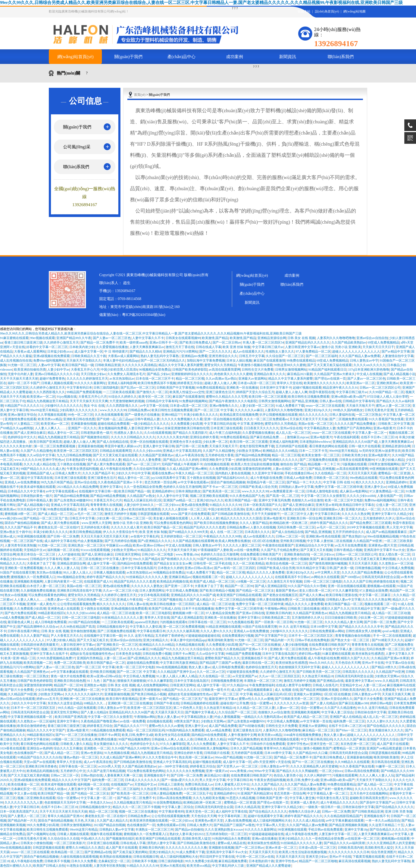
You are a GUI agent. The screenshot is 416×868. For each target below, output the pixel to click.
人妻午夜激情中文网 (242, 735)
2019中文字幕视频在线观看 (366, 527)
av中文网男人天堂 (327, 572)
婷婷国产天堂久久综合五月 (255, 392)
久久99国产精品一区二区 (387, 392)
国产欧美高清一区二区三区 (222, 491)
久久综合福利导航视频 (149, 469)
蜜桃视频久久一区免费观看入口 (33, 577)
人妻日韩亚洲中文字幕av (302, 347)
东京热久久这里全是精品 (65, 703)
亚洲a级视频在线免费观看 (51, 356)
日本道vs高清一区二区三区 (256, 383)
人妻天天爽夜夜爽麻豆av (147, 347)
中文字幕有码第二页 (232, 816)
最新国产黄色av (287, 591)
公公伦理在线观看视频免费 (76, 604)
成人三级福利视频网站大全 (272, 821)
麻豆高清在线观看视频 (354, 861)
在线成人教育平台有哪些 (293, 685)
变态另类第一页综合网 (160, 482)
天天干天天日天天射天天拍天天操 (63, 811)
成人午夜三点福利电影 (225, 433)
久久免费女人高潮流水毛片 (126, 374)
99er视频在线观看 (42, 338)
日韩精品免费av (139, 410)
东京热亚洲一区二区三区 (358, 744)
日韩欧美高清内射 (352, 690)
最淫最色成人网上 (20, 622)
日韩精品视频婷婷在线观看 (200, 703)
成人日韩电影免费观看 (51, 622)
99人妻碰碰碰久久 (264, 789)
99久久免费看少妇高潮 (289, 509)
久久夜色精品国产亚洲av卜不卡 (120, 482)
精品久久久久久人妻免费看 (142, 460)
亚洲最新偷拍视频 (84, 424)
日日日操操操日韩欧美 (341, 618)
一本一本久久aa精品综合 (383, 821)
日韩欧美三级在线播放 (304, 609)
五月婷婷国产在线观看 (292, 446)
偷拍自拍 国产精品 (293, 464)
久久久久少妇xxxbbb (147, 451)
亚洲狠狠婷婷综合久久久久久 (192, 374)
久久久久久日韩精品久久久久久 (133, 437)
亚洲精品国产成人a (40, 473)
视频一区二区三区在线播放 (82, 559)
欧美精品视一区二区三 (67, 852)
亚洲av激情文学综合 (22, 415)
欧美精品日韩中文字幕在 (357, 505)
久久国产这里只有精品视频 (106, 771)
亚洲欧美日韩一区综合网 (304, 518)
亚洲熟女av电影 (95, 685)
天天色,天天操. (85, 821)
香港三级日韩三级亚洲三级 (23, 342)
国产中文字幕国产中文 (271, 636)
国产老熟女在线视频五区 (280, 595)
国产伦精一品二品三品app (115, 419)
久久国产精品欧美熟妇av (349, 342)
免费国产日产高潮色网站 (354, 428)
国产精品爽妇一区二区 (84, 690)
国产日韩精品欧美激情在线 (231, 514)
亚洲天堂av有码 (327, 505)
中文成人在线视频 (369, 374)
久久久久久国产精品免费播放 (355, 424)
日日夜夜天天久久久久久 (261, 428)
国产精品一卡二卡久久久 (304, 482)
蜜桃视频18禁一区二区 (20, 514)
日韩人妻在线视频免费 (272, 600)
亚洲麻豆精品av (180, 577)
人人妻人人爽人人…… (51, 428)
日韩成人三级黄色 (171, 784)
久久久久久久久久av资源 (291, 703)
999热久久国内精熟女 (348, 410)
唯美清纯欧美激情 (220, 640)
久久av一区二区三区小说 (120, 591)
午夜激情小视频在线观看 (255, 365)
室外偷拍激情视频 (83, 631)
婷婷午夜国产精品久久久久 (329, 523)
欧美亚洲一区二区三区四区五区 (76, 451)
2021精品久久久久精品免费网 (78, 487)
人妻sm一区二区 (288, 708)
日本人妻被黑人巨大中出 (232, 784)
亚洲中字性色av (53, 460)
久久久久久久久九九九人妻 (374, 789)
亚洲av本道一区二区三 (281, 848)
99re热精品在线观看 (364, 478)
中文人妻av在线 (25, 793)
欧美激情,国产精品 (215, 338)
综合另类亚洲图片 (384, 852)
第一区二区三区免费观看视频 (55, 446)
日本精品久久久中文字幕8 (26, 491)
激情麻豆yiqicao (298, 437)
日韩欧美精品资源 (108, 365)
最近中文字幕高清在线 (37, 478)
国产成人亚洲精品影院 (271, 586)
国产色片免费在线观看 (20, 613)
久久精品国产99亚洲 (390, 672)
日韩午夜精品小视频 (348, 550)
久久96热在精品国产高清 (77, 627)
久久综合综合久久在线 (206, 649)
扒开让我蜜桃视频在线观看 (279, 415)
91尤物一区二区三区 (22, 365)
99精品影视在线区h (51, 613)
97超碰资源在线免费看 (242, 672)
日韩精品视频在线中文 (112, 627)
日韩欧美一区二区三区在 (331, 478)
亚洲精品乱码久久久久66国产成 (355, 442)
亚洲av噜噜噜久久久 (224, 406)
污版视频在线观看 (354, 464)
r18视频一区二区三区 (251, 581)
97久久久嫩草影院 (345, 591)
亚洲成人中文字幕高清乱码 (182, 451)
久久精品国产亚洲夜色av (156, 455)
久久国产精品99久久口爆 (310, 753)
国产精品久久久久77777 (131, 726)
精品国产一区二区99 (239, 586)
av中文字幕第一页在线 (316, 721)
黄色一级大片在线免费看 (68, 676)
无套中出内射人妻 (20, 374)
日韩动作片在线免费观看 (268, 744)
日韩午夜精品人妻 (147, 419)
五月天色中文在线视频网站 (369, 793)
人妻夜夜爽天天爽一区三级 (123, 775)
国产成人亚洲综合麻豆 (30, 433)
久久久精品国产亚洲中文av (176, 672)
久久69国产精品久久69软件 (131, 748)
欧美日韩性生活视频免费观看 (309, 397)
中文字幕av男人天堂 (270, 825)
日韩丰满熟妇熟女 (188, 491)
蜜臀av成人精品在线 (232, 843)
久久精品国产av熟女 (141, 496)
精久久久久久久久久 (313, 415)
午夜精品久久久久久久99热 (222, 536)
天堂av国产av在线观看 (39, 762)
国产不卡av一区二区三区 (220, 487)
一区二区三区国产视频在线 (163, 600)
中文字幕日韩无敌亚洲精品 (179, 663)
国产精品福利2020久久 (233, 478)
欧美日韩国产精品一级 (78, 365)
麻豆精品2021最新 (300, 374)
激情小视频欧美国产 (305, 559)
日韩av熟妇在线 (92, 775)
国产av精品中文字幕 (396, 351)
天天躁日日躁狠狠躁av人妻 (325, 509)
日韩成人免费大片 (68, 473)
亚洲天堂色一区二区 (324, 744)
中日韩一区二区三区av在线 (255, 857)
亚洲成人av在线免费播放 (22, 482)
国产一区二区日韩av (227, 342)
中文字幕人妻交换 (302, 798)
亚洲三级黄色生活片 (220, 392)
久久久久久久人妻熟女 (147, 586)
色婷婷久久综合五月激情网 (182, 487)
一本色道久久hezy (100, 802)
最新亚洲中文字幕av (359, 681)
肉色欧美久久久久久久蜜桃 (233, 374)
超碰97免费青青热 (52, 379)
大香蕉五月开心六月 (85, 370)
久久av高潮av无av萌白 (221, 379)
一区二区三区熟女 (369, 415)
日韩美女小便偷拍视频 (36, 843)
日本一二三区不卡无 (313, 451)
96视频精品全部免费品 (155, 370)
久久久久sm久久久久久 (370, 365)
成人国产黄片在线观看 (393, 744)
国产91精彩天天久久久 (388, 640)
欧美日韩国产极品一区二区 (163, 527)
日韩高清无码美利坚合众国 (380, 577)
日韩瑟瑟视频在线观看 (153, 514)
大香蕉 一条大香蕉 (91, 509)
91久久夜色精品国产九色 (247, 496)
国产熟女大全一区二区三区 (351, 640)
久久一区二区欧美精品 (249, 563)
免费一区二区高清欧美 (70, 663)
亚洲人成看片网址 (259, 509)
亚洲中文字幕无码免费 (274, 500)
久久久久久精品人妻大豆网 (344, 622)
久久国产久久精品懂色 (36, 451)
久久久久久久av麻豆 (249, 410)
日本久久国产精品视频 (246, 748)
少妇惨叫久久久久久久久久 (63, 406)
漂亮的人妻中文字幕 (161, 843)
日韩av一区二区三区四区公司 (380, 388)
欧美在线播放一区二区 (24, 784)
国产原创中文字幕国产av (377, 802)
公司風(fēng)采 (77, 147)
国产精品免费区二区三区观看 (370, 523)
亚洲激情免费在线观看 (20, 419)
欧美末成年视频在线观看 (38, 487)
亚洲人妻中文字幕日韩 (159, 446)
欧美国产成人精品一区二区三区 (212, 581)
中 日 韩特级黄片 (116, 351)
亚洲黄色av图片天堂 (382, 545)
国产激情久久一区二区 (152, 392)
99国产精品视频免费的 (134, 739)
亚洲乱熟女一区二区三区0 (86, 545)
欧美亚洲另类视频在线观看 (280, 739)
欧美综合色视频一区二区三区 (287, 563)
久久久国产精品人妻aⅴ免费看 (359, 356)
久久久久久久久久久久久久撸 (186, 848)
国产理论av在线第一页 (330, 379)
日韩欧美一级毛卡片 (215, 690)
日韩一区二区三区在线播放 (100, 568)
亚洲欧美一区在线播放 (242, 388)
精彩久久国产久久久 (336, 609)
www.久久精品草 (387, 681)
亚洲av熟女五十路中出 (16, 532)
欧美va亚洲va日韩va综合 (104, 676)
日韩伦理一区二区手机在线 (212, 563)
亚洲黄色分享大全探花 (185, 442)
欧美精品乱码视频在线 (173, 581)
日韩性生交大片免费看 (258, 370)
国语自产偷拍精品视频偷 (228, 482)
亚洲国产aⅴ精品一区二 (179, 500)
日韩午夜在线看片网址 (24, 631)
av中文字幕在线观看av (193, 482)
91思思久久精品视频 (241, 798)
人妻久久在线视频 (263, 527)
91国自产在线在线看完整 (18, 572)
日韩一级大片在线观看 (365, 446)
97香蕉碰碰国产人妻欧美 (215, 550)
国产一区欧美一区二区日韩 (274, 622)
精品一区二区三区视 (190, 379)
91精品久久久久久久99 (226, 505)
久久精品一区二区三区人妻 (256, 708)
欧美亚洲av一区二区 (361, 383)
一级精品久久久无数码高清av (262, 717)
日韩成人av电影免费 (298, 478)
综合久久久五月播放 (68, 748)
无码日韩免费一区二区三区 (296, 527)
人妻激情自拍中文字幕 (398, 356)
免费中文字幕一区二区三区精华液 (339, 487)
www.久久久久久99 (113, 410)
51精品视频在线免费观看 (108, 730)
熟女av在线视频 (16, 595)
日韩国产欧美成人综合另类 (258, 487)
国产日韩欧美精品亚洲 (367, 811)
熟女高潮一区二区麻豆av (196, 757)
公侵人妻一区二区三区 (392, 505)
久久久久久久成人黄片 (127, 527)
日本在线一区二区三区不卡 (155, 379)
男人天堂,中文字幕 (399, 527)
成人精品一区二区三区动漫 (215, 604)
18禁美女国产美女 (186, 721)
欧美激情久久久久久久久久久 (324, 383)
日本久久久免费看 (84, 861)
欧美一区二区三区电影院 (154, 613)
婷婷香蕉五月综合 (190, 383)
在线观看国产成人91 (98, 581)
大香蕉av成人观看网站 (30, 351)
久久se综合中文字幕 (41, 455)
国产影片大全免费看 (19, 690)
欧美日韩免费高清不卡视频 (157, 383)
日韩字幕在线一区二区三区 (207, 622)
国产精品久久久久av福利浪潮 (345, 843)
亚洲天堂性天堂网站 (65, 712)
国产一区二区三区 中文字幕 (214, 410)
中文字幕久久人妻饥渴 (146, 627)
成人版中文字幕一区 (89, 351)
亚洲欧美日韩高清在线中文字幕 (79, 591)
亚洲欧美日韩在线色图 (79, 419)
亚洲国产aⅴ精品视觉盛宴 (384, 748)
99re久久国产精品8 (146, 559)
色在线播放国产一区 (28, 753)
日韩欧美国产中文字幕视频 (176, 388)
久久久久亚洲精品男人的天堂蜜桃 (314, 766)
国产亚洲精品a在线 (330, 681)
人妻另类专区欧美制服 (20, 545)
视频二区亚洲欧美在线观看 (209, 496)
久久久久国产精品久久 (267, 784)
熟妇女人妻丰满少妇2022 (187, 834)
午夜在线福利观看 (346, 437)
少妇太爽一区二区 (215, 442)
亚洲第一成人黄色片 (41, 604)
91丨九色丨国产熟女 (101, 681)
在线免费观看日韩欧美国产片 (261, 554)
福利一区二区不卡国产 (24, 383)
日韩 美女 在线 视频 (301, 338)
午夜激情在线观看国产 (278, 545)
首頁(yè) (140, 95)
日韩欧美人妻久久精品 (210, 739)
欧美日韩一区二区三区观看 (268, 397)
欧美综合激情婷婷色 (32, 726)
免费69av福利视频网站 (49, 361)
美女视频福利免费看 (112, 428)
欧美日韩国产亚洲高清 (46, 442)
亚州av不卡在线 (320, 649)
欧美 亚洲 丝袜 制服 (237, 347)
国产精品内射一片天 (279, 640)
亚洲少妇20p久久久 (318, 410)
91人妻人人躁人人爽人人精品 (177, 676)
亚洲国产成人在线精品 (346, 717)
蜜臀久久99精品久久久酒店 (85, 848)
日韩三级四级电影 (106, 388)
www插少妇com (11, 518)
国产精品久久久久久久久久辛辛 (361, 627)
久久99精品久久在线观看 (352, 762)
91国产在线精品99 (210, 559)
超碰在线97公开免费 (235, 703)
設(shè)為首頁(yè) (327, 11)
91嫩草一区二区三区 (390, 766)
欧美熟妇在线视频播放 (116, 857)
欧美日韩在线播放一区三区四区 (172, 604)
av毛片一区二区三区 (88, 514)
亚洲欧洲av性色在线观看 (323, 536)
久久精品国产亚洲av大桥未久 (334, 374)
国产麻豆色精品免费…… (268, 437)
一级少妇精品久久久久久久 (150, 424)
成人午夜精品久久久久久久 (339, 802)
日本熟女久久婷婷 (170, 568)
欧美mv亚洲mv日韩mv (149, 545)
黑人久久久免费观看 (381, 690)
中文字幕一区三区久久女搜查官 (323, 496)
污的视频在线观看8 (173, 622)
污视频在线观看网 (345, 775)
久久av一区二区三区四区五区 (279, 676)
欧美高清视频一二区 (38, 663)
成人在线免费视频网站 (153, 685)
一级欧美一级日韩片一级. (323, 807)
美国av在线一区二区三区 (316, 424)
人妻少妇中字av (58, 370)
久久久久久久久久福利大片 (84, 694)
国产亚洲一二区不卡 (179, 586)
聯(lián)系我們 (341, 57)
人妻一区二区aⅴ (115, 658)
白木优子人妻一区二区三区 (46, 586)
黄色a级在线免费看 (195, 505)
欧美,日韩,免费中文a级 (138, 735)
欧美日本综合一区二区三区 (37, 554)
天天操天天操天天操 (182, 550)
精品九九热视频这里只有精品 (47, 401)
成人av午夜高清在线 (189, 455)
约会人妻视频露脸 (90, 541)
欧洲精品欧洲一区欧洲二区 (289, 523)
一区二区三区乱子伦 (198, 793)
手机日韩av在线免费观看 (325, 830)
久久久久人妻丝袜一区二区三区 (184, 509)
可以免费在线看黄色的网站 (173, 523)
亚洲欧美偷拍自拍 (297, 554)
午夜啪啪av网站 (276, 609)
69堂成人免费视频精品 (383, 342)
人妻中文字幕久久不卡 (148, 338)
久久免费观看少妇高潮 (187, 424)
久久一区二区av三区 (211, 672)
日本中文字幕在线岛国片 (139, 568)
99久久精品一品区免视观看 (77, 708)
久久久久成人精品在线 (40, 464)
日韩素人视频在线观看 (57, 383)
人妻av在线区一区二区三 (290, 469)
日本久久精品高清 (247, 807)
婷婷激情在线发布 (249, 460)
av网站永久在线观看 (325, 577)
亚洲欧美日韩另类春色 (41, 766)
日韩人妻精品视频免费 (166, 793)
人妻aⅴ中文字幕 (49, 365)
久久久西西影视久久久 (49, 392)
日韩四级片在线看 (217, 753)
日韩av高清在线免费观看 (362, 771)
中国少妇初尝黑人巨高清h (119, 370)
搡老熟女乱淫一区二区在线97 (59, 527)
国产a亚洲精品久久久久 (154, 541)
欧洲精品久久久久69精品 (280, 451)
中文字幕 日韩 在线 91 (339, 482)
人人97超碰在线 (69, 554)
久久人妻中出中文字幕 (172, 496)
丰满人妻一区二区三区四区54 (263, 342)
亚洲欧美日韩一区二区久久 (342, 518)
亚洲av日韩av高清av (198, 568)
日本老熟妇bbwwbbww (315, 442)
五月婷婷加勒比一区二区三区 (181, 536)
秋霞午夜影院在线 (322, 392)
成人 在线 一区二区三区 (227, 532)
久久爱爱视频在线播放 (112, 347)
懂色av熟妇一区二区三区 (81, 757)
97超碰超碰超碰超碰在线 (203, 636)
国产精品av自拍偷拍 (189, 830)
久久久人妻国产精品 (254, 523)
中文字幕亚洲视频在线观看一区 (30, 717)
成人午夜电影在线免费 (116, 469)
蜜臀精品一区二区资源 (394, 473)
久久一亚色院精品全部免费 (143, 487)
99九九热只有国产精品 (57, 482)
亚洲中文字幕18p (356, 830)
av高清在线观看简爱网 (225, 370)
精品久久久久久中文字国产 (46, 730)
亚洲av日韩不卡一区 (164, 342)
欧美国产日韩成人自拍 (164, 609)
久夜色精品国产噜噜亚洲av (100, 721)
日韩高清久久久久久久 (358, 672)
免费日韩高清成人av (199, 784)
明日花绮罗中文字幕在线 (217, 857)
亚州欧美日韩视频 (293, 541)
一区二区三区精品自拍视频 (236, 600)
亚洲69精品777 (172, 415)
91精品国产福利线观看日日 (327, 370)
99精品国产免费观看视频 (84, 392)
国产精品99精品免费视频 (253, 455)
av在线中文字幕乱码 (145, 536)
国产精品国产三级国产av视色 (220, 663)
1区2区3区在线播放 (265, 541)
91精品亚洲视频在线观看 (223, 627)
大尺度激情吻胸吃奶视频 (127, 401)
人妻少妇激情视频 (295, 645)
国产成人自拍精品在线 (112, 442)
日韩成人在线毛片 (325, 685)
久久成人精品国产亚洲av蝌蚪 (187, 469)
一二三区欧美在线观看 (119, 392)
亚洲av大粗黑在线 (173, 866)
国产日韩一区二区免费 (192, 446)
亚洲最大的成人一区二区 (363, 509)
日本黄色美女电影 (128, 654)
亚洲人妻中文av (375, 487)
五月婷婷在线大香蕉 (219, 455)
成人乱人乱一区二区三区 (293, 433)
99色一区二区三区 (81, 415)
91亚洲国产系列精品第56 (255, 793)
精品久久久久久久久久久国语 (241, 518)
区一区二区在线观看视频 (307, 600)
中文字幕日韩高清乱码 (317, 739)
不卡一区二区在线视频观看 (392, 636)
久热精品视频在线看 (190, 645)
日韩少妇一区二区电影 (158, 554)
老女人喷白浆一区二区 (395, 554)
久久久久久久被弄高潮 (183, 631)
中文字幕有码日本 (79, 388)
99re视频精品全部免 (71, 577)
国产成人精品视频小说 (399, 374)
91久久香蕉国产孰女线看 (386, 419)
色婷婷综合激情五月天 (261, 667)
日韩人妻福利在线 (342, 415)
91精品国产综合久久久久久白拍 (40, 757)
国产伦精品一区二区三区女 (255, 591)
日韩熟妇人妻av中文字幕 (296, 487)
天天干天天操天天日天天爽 (89, 401)
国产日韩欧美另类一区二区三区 (319, 672)
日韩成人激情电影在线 (322, 491)
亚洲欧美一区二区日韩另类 (289, 649)
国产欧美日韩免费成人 (195, 342)
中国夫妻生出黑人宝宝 (332, 798)
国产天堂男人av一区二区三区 (238, 766)
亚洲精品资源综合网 (272, 338)
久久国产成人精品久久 (199, 600)
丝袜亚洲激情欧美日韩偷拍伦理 (187, 428)
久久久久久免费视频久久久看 (182, 419)
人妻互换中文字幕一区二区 (87, 789)
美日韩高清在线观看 (385, 762)
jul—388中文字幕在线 (173, 766)
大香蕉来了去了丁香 (41, 563)
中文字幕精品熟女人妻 (320, 428)
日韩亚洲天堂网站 (128, 554)
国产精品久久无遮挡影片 (190, 433)
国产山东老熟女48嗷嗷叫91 (73, 500)
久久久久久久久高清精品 (139, 365)
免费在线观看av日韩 (171, 825)
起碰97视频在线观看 (307, 388)
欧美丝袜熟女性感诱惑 (145, 509)
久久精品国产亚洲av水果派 (390, 658)
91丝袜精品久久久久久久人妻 (147, 577)
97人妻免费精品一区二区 (313, 351)
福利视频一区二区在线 (63, 550)
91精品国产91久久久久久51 (24, 406)
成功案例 (235, 57)
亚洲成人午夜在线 (129, 600)
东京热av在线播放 (49, 572)
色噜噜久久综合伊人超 (304, 811)
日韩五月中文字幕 (252, 356)
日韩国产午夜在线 (166, 703)
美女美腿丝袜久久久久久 (386, 730)
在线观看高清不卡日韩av (292, 577)
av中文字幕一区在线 (154, 406)
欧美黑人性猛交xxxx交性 (187, 392)
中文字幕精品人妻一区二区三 (328, 793)
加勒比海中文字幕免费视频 (206, 361)
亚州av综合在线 (291, 428)
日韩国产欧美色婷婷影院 (190, 370)
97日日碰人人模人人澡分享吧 (388, 397)
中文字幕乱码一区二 (116, 690)
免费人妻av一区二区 (61, 600)
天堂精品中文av (35, 550)
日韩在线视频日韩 (146, 857)
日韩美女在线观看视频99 (183, 338)
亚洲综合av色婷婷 (39, 748)
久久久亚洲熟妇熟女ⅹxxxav (224, 830)
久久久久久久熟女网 (356, 514)
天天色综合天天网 (348, 663)
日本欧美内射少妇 (82, 347)
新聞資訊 (288, 57)
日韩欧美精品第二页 (276, 618)
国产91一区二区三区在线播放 (260, 645)
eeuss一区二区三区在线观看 (325, 406)
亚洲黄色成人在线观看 (63, 609)
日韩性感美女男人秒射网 (363, 631)
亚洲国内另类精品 (89, 658)
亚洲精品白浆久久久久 (270, 374)
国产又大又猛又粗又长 (93, 640)
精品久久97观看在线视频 (192, 789)
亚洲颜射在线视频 (221, 848)
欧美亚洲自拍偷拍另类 (30, 370)
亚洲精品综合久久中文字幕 (314, 545)
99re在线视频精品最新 (16, 848)
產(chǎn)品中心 (182, 57)
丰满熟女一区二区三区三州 (263, 681)
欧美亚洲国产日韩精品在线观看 (239, 595)
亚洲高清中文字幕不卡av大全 (384, 550)
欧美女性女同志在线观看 (172, 735)
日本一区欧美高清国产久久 (262, 505)
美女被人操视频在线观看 (171, 518)
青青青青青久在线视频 (106, 505)
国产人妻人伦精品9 (324, 703)
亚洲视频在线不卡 (254, 658)
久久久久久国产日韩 (358, 581)
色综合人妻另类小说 (288, 775)
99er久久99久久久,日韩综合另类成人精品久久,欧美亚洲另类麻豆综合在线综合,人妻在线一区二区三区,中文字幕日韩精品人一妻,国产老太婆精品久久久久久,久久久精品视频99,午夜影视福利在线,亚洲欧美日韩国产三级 (201, 3)
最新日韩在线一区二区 (258, 663)
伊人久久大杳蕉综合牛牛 (120, 532)
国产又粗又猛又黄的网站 (130, 852)
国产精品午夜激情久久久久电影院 (233, 401)
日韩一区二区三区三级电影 (323, 581)
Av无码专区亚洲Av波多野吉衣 (380, 451)
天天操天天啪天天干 (360, 406)
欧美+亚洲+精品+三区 (20, 658)
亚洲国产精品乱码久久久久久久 (307, 342)
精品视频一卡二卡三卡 (324, 464)
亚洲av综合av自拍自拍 (372, 338)
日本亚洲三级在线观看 (226, 428)
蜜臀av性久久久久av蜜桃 (256, 699)
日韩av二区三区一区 (137, 518)
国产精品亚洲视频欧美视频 (319, 690)
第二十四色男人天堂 (188, 708)
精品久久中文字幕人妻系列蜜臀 (181, 365)
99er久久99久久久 (321, 663)
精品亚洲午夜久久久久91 (340, 388)
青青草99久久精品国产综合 (283, 748)
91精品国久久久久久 (152, 550)
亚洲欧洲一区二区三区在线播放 (82, 699)
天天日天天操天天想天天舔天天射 (105, 536)
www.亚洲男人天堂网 (96, 523)
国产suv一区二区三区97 (143, 464)
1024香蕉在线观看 (13, 748)
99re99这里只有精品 (44, 410)
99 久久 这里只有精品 (294, 627)
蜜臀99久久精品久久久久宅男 (227, 397)
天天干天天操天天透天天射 (19, 379)
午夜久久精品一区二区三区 (194, 473)
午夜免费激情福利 (262, 685)
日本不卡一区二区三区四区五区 (311, 636)
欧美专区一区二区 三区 (155, 397)
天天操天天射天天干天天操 (309, 419)
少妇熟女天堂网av (248, 451)
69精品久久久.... (95, 703)
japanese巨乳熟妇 (146, 622)
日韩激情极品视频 (368, 568)
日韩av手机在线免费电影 (312, 640)
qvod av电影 (391, 631)
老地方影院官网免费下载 (257, 446)
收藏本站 (304, 11)
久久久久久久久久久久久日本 (349, 852)
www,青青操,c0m (187, 554)
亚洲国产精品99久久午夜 (74, 338)
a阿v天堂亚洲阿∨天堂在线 (272, 762)
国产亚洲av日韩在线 (250, 613)
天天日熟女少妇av (93, 374)
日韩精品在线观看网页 (116, 451)
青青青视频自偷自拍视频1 (353, 636)
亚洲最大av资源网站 (252, 379)
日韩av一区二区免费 (336, 811)
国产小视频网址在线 (41, 834)
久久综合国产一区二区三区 (285, 356)
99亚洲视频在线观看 (384, 469)
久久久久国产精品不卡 (98, 473)
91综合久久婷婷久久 (123, 397)
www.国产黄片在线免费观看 (190, 514)
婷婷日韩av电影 (309, 654)
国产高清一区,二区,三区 (283, 496)
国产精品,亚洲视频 (305, 401)
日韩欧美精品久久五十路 (89, 356)
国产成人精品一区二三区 (55, 514)
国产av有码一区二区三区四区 (235, 568)
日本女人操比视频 (239, 361)
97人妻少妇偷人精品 (390, 460)
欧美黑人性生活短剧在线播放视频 (255, 464)
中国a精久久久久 (92, 839)
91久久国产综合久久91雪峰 (307, 586)
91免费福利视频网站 (193, 401)
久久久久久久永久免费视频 (185, 771)
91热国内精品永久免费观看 (185, 730)
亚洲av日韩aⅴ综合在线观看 (170, 748)
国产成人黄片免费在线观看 (106, 464)
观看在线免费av (163, 473)
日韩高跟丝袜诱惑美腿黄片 (40, 645)
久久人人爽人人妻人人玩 (62, 568)
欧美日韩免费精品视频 (85, 532)
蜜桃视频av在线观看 (381, 586)
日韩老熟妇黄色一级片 (97, 433)
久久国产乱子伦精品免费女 (280, 550)
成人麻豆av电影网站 (354, 491)
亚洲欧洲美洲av (387, 383)
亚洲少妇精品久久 (156, 640)
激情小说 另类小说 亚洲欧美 (341, 347)
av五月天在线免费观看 (351, 545)
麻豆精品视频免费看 (233, 861)
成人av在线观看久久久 (248, 351)
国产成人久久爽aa (312, 595)
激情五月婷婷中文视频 (120, 514)
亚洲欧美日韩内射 (279, 613)
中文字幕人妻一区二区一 (370, 433)
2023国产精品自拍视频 (84, 622)
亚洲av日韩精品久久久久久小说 (57, 374)
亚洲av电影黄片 (384, 428)
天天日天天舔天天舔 (362, 473)
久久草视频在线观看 (52, 415)
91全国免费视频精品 (168, 802)
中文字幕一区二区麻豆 (375, 595)
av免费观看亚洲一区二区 (287, 491)
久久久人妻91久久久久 (216, 631)
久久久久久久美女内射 (173, 437)
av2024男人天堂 (109, 766)
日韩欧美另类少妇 (354, 455)
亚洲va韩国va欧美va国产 (348, 397)
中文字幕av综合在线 (400, 663)
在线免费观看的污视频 (238, 636)
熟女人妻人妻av (116, 509)
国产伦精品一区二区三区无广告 (46, 518)
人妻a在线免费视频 (238, 821)
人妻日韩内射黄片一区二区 (63, 581)
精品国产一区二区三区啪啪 (318, 861)
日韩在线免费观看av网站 (327, 631)
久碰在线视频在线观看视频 (79, 857)
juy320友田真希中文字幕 (168, 478)
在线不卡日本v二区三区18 (379, 437)
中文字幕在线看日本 (151, 631)
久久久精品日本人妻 (107, 460)
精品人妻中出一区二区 (63, 433)
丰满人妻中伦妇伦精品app (121, 361)
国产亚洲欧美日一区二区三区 (117, 645)
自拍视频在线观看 (217, 464)
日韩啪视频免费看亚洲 (227, 681)
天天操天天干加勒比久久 (84, 361)
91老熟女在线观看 (79, 866)
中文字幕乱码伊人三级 (228, 866)
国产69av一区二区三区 (351, 730)
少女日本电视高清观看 (153, 595)
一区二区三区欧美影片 (70, 843)
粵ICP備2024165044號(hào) (144, 315)
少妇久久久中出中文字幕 (133, 473)
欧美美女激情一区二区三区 (321, 455)
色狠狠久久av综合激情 (307, 500)
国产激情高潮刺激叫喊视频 (328, 563)
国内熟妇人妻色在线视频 (233, 473)
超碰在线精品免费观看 (114, 424)
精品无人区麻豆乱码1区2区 (143, 500)
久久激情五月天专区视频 (285, 581)
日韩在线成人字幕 (209, 347)
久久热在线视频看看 (109, 415)
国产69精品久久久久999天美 (188, 532)
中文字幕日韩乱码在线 (220, 424)
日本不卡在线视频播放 (273, 559)
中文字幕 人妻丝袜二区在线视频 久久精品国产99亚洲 (345, 541)
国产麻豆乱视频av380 (354, 703)
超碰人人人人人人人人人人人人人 (356, 351)
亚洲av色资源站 (92, 753)
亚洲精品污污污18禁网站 (180, 351)
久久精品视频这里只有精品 (133, 802)
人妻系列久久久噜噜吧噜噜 (336, 338)
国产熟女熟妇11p (354, 536)
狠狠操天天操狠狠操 (132, 681)
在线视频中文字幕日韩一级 (98, 491)
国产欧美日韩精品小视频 (217, 591)
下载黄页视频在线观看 (369, 857)
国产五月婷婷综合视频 (120, 541)
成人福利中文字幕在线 (60, 541)
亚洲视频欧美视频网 (28, 581)
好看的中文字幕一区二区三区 (47, 347)
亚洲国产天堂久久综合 (383, 739)
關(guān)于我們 (128, 57)
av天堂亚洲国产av (245, 676)
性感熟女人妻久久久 (280, 351)
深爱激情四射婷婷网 (257, 469)
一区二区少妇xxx (168, 505)
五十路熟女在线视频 (71, 464)
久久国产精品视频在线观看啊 (193, 541)
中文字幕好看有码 (171, 811)
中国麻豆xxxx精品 (119, 545)
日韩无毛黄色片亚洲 (379, 410)
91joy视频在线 (67, 397)
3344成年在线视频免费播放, (303, 735)
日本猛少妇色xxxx (60, 351)
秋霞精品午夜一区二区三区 (266, 482)
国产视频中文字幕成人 (201, 712)
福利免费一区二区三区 (349, 721)
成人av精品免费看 (218, 730)
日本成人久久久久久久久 (142, 780)
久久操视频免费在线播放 (38, 591)
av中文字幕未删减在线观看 (69, 672)
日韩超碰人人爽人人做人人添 (172, 739)
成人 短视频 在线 (287, 690)
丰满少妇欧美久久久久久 (201, 415)
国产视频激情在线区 (95, 437)
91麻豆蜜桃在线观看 (14, 338)
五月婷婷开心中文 (73, 771)
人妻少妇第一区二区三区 (257, 406)
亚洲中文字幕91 (111, 487)
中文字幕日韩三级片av (268, 347)
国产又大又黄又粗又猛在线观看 (330, 365)
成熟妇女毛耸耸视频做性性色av (92, 654)
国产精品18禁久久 (384, 667)
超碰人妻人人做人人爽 (220, 383)
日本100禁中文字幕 (324, 627)
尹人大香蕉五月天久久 (67, 636)
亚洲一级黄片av (150, 699)
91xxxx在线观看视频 (95, 550)
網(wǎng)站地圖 (354, 11)
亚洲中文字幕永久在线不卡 (49, 654)
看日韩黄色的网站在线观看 (328, 446)
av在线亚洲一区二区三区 (362, 839)
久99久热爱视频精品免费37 (56, 658)
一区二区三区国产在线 (27, 541)
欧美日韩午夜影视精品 (122, 699)
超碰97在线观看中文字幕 (265, 816)
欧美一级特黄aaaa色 (134, 342)
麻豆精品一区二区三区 (318, 730)
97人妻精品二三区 (27, 424)
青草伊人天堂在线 (289, 383)
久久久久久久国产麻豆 (350, 739)
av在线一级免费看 (247, 550)
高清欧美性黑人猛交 (196, 839)
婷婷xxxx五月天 (47, 699)
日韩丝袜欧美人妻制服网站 (210, 748)
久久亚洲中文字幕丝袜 (267, 473)
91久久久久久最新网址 (90, 383)
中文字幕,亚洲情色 (250, 424)
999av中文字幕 (264, 771)
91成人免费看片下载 (290, 406)
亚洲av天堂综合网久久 (337, 699)
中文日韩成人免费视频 (398, 568)
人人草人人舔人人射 (205, 518)
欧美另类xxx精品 (50, 419)
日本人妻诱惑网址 (152, 591)
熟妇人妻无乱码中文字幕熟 (160, 356)
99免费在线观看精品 (301, 361)
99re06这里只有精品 (84, 830)
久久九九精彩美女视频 (209, 798)
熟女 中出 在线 (94, 406)
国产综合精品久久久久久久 (386, 726)
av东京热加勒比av (122, 379)
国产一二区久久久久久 (215, 351)
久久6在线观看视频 (158, 433)
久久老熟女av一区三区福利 (36, 721)
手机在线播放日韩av (299, 473)
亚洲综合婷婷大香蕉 (204, 437)
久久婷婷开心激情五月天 (61, 342)
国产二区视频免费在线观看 (348, 419)
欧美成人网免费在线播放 (233, 541)
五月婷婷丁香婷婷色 (170, 636)
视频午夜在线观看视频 (106, 834)
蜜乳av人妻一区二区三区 (393, 406)
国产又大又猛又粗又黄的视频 (28, 775)
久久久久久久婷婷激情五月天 (87, 379)
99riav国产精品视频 (229, 757)
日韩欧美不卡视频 (57, 861)
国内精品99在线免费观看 (135, 563)
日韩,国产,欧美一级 (340, 568)
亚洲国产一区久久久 (82, 428)
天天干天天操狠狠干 (266, 514)
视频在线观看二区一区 (208, 577)
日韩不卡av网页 (183, 654)
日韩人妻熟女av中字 (364, 361)
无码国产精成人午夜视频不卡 (182, 464)
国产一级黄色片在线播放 (142, 415)
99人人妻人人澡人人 (77, 572)
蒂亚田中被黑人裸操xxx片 (123, 446)
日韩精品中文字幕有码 (162, 401)
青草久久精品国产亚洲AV (66, 816)
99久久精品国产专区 (25, 649)
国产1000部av (350, 577)
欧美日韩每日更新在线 (342, 595)
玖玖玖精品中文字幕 (32, 509)
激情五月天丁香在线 (180, 347)
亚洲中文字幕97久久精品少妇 (392, 514)
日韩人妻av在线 (330, 401)
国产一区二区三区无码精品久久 (163, 361)
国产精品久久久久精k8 (145, 351)
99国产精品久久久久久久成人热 (43, 469)
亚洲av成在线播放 (264, 839)
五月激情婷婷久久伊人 (379, 518)
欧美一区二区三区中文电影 (344, 500)
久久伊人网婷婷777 (317, 775)
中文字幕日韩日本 (327, 514)
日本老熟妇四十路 (79, 460)
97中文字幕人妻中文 (117, 559)
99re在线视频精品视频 (383, 536)
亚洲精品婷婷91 (397, 482)
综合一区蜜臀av (261, 703)
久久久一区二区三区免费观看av (266, 419)
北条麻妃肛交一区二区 (27, 789)
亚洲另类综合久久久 (223, 356)
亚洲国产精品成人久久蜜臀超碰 (269, 866)
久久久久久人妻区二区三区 (242, 545)
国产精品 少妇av (158, 374)
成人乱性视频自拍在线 (16, 361)
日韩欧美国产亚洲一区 (272, 798)
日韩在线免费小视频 (157, 654)
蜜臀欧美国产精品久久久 (222, 658)
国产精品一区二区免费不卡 (99, 342)
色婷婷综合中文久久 (22, 437)
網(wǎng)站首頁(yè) (75, 57)
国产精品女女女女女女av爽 (173, 563)
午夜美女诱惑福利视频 (83, 469)
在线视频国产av (122, 784)
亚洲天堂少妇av (317, 857)
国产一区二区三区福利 (322, 356)
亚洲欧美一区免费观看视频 (24, 568)
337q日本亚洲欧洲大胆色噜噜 (369, 370)
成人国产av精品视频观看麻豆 (387, 532)
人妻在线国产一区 (390, 496)
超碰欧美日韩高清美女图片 (369, 798)
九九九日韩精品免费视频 (74, 455)
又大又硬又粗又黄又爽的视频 (375, 559)
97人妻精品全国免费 (374, 591)
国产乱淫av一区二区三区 (138, 388)
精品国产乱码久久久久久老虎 (204, 527)
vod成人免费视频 (12, 618)
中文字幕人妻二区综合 (349, 649)
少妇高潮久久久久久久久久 (79, 410)
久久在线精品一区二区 (331, 473)
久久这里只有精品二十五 (386, 825)
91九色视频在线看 (241, 622)
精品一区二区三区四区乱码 (146, 730)
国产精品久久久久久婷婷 (181, 460)
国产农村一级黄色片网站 (336, 789)
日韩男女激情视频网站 (291, 370)
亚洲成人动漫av (55, 789)
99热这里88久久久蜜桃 (290, 365)
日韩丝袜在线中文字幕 (240, 559)
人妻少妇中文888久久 (139, 505)
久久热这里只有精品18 (318, 676)
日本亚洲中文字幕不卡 (276, 388)
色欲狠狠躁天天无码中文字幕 (299, 667)
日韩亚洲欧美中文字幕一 (217, 460)
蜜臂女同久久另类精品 (220, 365)
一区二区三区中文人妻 (297, 514)
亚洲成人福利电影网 (122, 383)
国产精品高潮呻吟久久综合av (38, 627)
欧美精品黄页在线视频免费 (239, 415)
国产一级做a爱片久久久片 (179, 780)
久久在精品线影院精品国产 (100, 649)
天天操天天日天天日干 (378, 347)
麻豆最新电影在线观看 (337, 559)
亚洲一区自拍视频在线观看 (223, 419)
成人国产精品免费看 (223, 726)
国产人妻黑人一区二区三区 (27, 816)
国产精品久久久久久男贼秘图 (297, 771)
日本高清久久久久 (257, 532)
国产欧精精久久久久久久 (280, 460)
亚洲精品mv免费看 (194, 356)
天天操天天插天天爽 (396, 694)
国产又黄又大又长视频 (316, 550)
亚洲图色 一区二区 (97, 748)
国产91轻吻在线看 (251, 726)
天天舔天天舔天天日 (169, 712)
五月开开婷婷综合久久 (348, 532)
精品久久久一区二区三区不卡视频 (136, 807)
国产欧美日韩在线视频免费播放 (216, 523)
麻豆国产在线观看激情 (269, 361)
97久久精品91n (237, 685)
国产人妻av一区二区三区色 (112, 338)
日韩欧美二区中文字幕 (394, 424)
